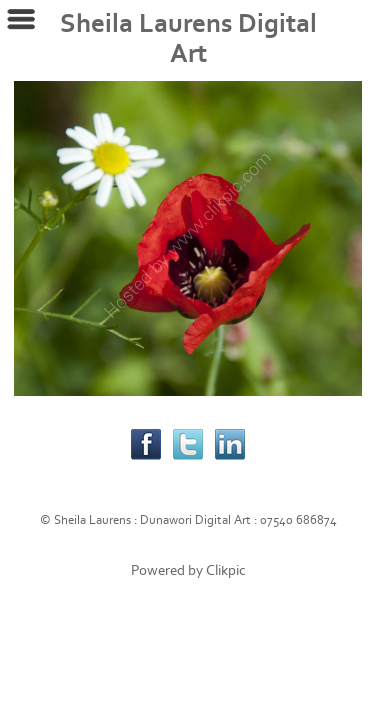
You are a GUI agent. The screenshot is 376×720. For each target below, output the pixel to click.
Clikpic (226, 570)
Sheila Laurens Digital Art (188, 39)
